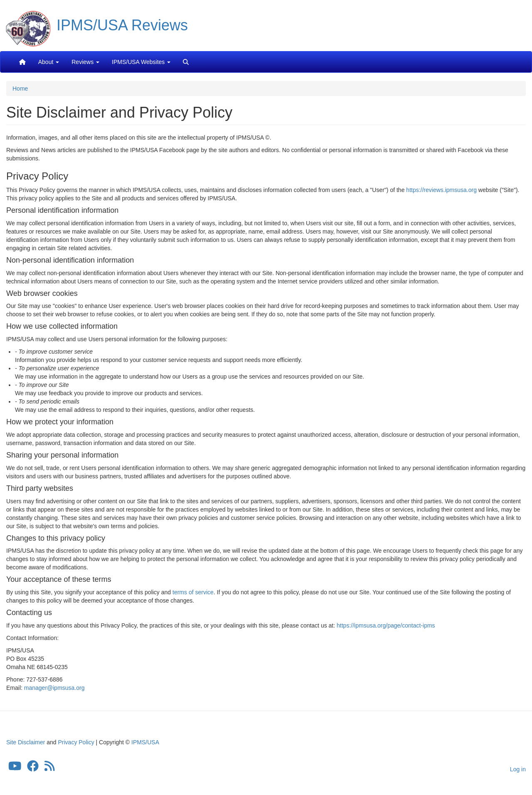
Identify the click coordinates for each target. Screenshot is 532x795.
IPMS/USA (145, 742)
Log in (518, 769)
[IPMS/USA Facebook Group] (33, 768)
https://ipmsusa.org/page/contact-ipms (386, 625)
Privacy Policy (76, 742)
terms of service (193, 592)
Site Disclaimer (26, 742)
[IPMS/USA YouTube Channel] (15, 768)
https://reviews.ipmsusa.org (441, 190)
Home (20, 89)
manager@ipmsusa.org (54, 688)
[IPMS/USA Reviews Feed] (50, 768)
